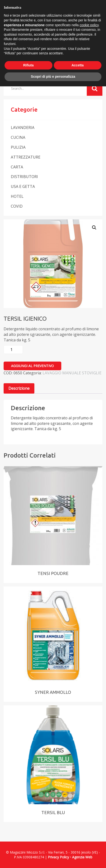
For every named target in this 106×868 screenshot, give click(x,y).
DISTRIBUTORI (24, 177)
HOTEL (17, 196)
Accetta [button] (78, 65)
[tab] (19, 388)
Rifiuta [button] (28, 65)
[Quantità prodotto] (13, 350)
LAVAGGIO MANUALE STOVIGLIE (72, 373)
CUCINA (18, 137)
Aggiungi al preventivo (32, 366)
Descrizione (19, 388)
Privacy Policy (58, 857)
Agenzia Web (82, 857)
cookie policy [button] (89, 25)
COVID (17, 206)
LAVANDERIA (23, 128)
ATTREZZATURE (26, 157)
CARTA (17, 167)
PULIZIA (18, 147)
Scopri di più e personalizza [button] (53, 77)
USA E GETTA (23, 186)
